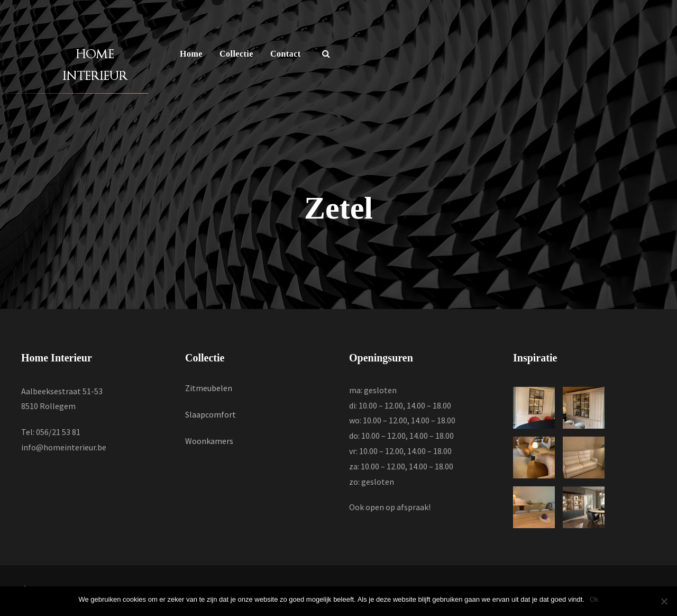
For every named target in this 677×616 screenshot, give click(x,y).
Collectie (236, 54)
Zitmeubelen (209, 388)
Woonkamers (209, 441)
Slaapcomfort (211, 414)
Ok (594, 599)
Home (191, 54)
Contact (286, 54)
